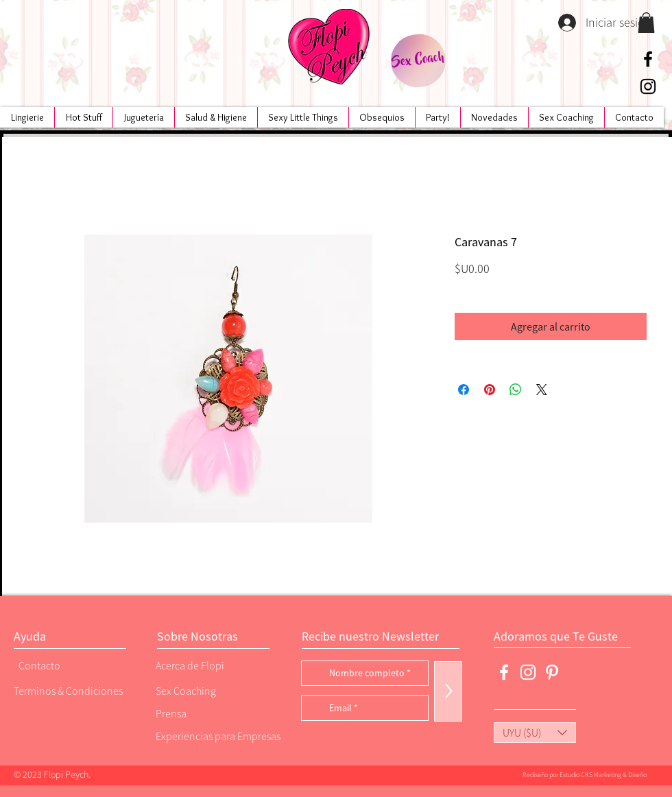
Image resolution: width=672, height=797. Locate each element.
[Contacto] (65, 665)
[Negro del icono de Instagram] (648, 86)
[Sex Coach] (418, 61)
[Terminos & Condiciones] (68, 690)
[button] (646, 23)
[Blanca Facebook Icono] (504, 672)
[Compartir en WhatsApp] (516, 390)
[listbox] (535, 733)
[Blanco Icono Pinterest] (552, 672)
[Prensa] (202, 713)
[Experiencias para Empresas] (217, 736)
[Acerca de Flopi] (202, 665)
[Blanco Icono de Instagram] (528, 672)
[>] (448, 691)
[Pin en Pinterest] (490, 390)
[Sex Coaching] (213, 690)
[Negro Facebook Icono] (648, 59)
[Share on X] (542, 390)
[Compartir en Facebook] (464, 390)
